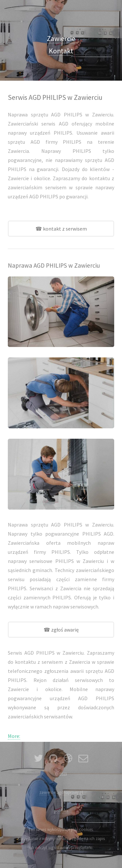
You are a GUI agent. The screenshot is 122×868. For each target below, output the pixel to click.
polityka (61, 811)
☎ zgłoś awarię (61, 630)
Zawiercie (61, 39)
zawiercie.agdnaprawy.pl (61, 792)
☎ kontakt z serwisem (61, 229)
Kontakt (61, 51)
